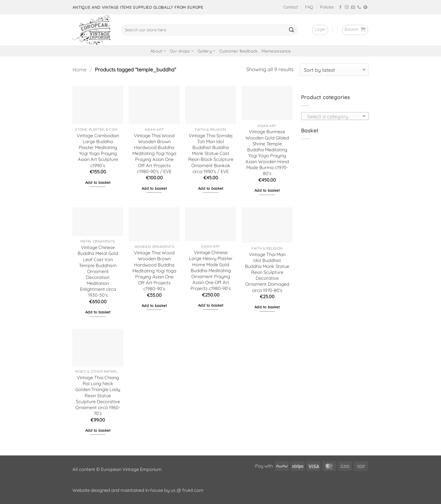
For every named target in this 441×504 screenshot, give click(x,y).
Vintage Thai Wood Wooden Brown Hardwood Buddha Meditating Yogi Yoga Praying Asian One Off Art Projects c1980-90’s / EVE (154, 153)
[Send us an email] (353, 7)
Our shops (182, 51)
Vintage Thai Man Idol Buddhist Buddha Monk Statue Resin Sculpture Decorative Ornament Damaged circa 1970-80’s (267, 272)
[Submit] (291, 30)
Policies (327, 7)
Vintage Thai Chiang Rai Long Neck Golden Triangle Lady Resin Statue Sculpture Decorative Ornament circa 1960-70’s (98, 395)
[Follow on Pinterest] (365, 7)
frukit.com (193, 490)
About (158, 51)
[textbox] (333, 116)
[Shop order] (334, 70)
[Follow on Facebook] (341, 7)
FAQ (309, 7)
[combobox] (335, 116)
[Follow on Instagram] (347, 7)
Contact (291, 7)
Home (80, 70)
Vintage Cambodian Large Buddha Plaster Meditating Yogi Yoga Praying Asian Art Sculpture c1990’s (98, 150)
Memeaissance (276, 51)
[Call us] (359, 7)
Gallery (207, 51)
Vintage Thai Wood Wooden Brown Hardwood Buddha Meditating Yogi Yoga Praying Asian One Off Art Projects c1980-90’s (154, 271)
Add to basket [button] (98, 182)
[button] (320, 30)
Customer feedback (239, 51)
